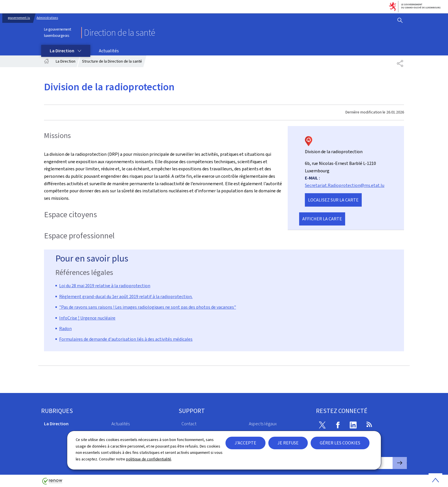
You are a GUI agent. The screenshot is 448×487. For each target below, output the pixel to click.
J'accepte (245, 443)
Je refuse (288, 443)
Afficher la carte (322, 219)
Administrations (47, 18)
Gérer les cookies (340, 443)
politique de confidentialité (149, 459)
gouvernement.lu (19, 18)
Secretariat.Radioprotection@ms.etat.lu (345, 185)
